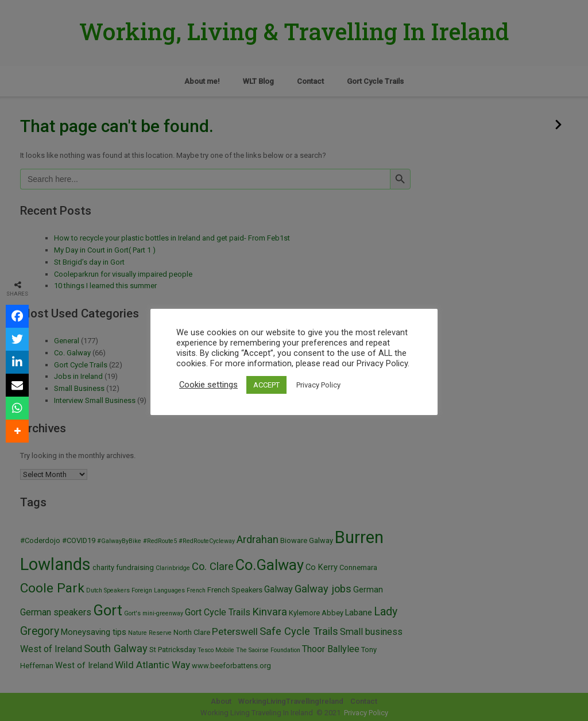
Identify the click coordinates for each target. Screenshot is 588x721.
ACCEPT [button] (266, 385)
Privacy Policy (318, 385)
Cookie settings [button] (208, 385)
